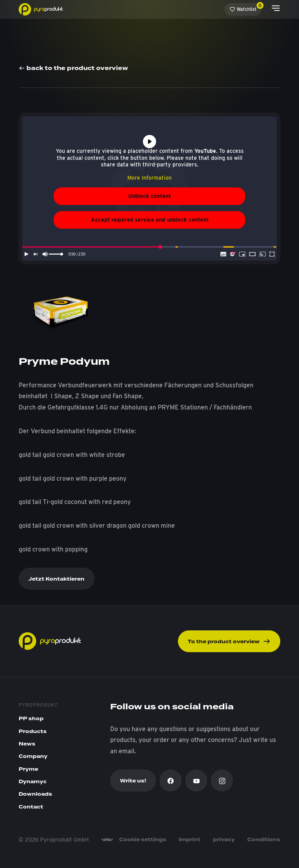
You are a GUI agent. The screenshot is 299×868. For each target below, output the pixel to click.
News (27, 744)
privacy (224, 840)
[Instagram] (222, 780)
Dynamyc (33, 782)
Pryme (28, 769)
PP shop (31, 719)
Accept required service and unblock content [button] (150, 220)
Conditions (264, 840)
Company (33, 756)
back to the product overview (73, 69)
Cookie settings (143, 840)
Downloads (35, 794)
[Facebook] (171, 780)
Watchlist (246, 8)
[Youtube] (196, 780)
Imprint (190, 840)
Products (33, 731)
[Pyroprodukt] (41, 9)
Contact (31, 807)
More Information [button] (149, 178)
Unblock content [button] (149, 196)
